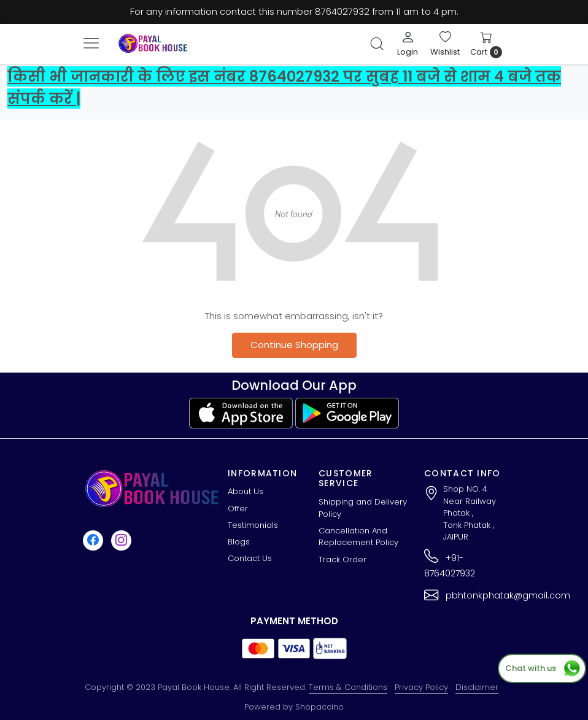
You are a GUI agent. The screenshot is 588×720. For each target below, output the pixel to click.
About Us (246, 491)
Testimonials (253, 525)
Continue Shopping (294, 345)
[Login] (408, 44)
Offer (238, 509)
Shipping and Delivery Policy (363, 508)
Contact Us (250, 558)
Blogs (239, 542)
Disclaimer (477, 687)
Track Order (342, 559)
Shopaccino (319, 707)
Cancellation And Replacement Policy (358, 537)
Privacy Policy (421, 687)
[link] (377, 44)
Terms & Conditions (348, 687)
